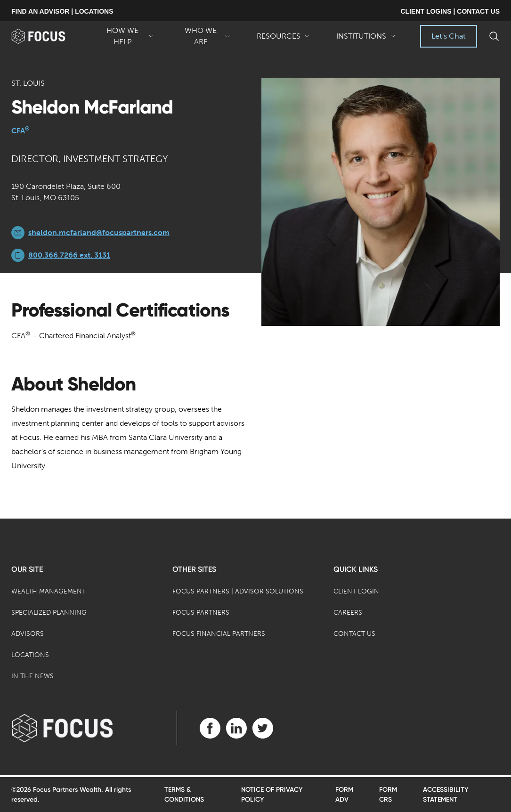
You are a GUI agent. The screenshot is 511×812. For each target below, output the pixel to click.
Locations (30, 655)
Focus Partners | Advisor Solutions (238, 591)
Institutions (366, 40)
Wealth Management (49, 591)
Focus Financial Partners (219, 634)
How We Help (127, 37)
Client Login (356, 591)
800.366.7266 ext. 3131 (69, 255)
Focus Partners (201, 613)
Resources (283, 40)
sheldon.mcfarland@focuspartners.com (99, 232)
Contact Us (354, 634)
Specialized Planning (49, 613)
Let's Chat (449, 36)
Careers (348, 613)
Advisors (28, 634)
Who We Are (205, 37)
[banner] (49, 36)
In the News (32, 676)
